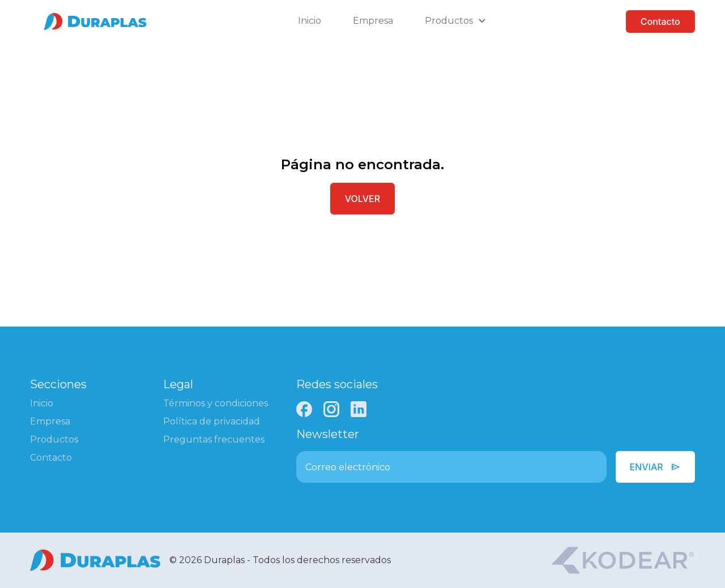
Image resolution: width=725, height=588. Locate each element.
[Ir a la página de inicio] (95, 22)
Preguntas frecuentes (214, 439)
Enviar (655, 467)
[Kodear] (623, 560)
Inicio (310, 21)
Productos (54, 439)
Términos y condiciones (216, 403)
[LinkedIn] (359, 409)
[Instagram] (331, 409)
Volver (362, 199)
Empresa (373, 21)
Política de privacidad (212, 421)
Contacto (660, 22)
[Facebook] (304, 409)
